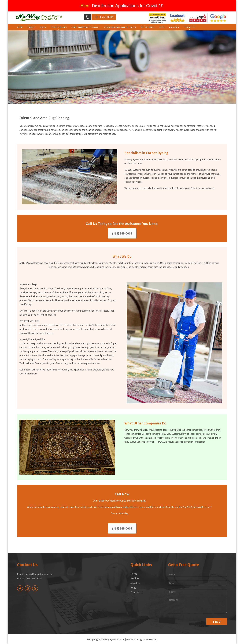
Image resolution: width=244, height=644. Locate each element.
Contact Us (189, 27)
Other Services (59, 27)
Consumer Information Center (120, 27)
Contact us (116, 513)
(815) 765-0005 (122, 233)
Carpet (31, 27)
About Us (174, 27)
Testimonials (148, 27)
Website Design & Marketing (142, 639)
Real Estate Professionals (85, 27)
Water (43, 27)
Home (20, 27)
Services (135, 578)
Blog (162, 27)
